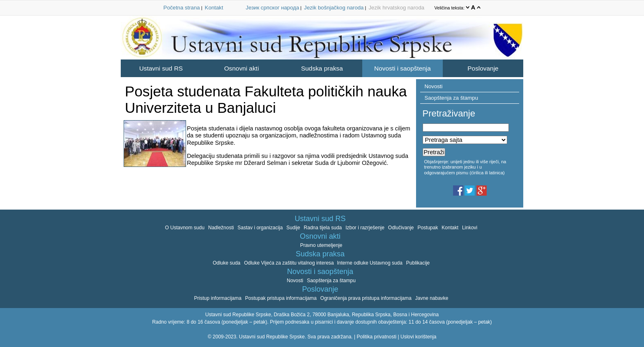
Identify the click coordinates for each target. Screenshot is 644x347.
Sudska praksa (322, 68)
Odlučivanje (401, 228)
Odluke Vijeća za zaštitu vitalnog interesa (290, 263)
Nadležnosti (221, 228)
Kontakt (214, 8)
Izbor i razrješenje (365, 228)
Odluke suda (227, 263)
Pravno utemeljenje (321, 245)
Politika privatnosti (376, 337)
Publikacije (418, 263)
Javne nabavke (432, 298)
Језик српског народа (272, 8)
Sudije (293, 228)
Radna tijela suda (323, 228)
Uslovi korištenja (418, 337)
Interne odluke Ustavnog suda (370, 263)
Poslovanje (483, 68)
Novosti (433, 86)
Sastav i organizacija (260, 228)
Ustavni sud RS (161, 68)
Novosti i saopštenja (402, 68)
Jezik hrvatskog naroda (396, 8)
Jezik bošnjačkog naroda (334, 8)
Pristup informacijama (218, 298)
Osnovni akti (242, 68)
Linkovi (470, 228)
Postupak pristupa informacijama (281, 298)
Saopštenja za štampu (451, 98)
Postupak (428, 228)
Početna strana (182, 8)
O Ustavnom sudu (185, 228)
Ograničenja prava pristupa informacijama (366, 298)
